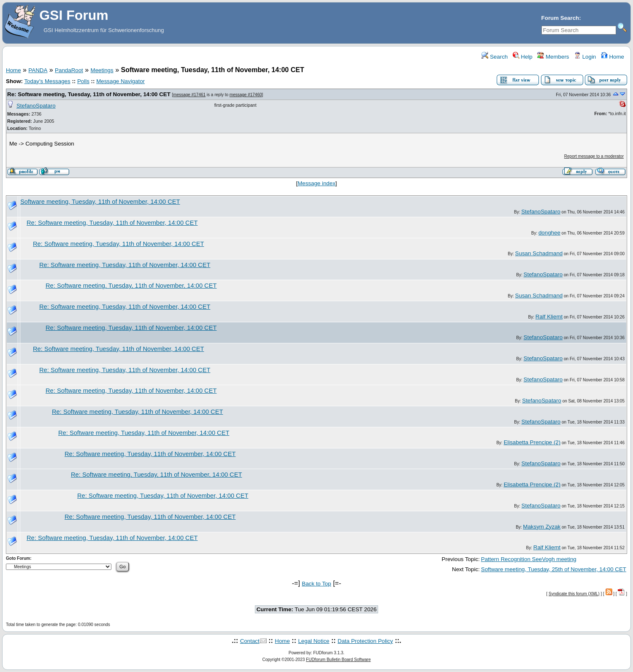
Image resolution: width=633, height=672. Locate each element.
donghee (549, 233)
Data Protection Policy (365, 641)
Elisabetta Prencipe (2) (532, 442)
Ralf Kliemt (549, 317)
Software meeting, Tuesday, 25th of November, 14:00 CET (554, 569)
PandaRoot (69, 70)
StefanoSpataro (36, 106)
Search (495, 57)
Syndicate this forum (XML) (574, 594)
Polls (83, 81)
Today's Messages (47, 81)
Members (553, 57)
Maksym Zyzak (542, 527)
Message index (316, 183)
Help (523, 57)
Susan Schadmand (539, 253)
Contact (250, 641)
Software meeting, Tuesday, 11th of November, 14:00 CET (100, 202)
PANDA (38, 70)
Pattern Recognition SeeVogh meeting (529, 559)
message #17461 (189, 95)
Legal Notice (314, 641)
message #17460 (246, 95)
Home (613, 57)
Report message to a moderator (594, 156)
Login (585, 57)
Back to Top (316, 584)
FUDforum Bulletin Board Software (338, 660)
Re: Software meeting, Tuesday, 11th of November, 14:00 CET (89, 94)
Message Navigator (120, 81)
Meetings (102, 70)
